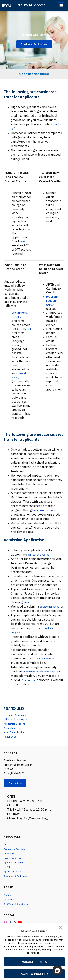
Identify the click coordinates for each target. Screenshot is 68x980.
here (23, 241)
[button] (60, 927)
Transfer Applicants (34, 34)
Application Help (15, 740)
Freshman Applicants (18, 727)
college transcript (52, 615)
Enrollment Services (30, 5)
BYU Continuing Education (19, 317)
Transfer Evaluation (47, 671)
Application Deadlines (18, 736)
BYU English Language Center (54, 301)
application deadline (41, 563)
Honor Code (11, 749)
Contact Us (17, 796)
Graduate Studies (46, 518)
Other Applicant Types (19, 732)
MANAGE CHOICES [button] (34, 962)
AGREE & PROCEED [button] (34, 974)
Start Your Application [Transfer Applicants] (34, 44)
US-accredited (42, 692)
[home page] (7, 5)
